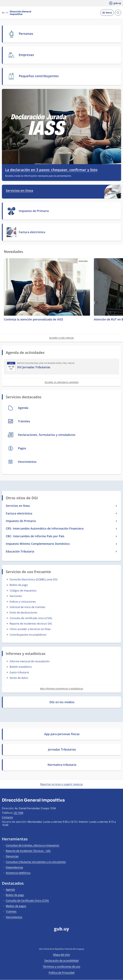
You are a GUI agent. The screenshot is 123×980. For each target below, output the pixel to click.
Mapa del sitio (62, 955)
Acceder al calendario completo (62, 382)
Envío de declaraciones (23, 613)
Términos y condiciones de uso (61, 967)
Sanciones (16, 596)
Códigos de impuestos (23, 591)
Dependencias (14, 867)
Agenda (10, 889)
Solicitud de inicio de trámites (27, 607)
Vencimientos (14, 917)
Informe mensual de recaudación (30, 661)
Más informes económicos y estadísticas (62, 689)
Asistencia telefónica (18, 873)
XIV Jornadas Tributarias (34, 367)
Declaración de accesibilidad (61, 961)
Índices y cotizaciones (23, 602)
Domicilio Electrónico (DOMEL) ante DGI (34, 579)
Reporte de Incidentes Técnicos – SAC (28, 851)
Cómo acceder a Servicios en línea (30, 629)
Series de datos (19, 678)
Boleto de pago (19, 585)
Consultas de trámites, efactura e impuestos (33, 845)
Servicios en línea (19, 191)
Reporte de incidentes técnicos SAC (31, 624)
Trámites (11, 911)
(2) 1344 (18, 813)
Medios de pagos (16, 906)
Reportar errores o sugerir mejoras (62, 784)
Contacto (7, 817)
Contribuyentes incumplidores (28, 635)
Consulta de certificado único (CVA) (31, 618)
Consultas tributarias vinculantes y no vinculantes (36, 862)
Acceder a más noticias (61, 338)
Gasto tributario (19, 672)
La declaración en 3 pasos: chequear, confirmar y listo (51, 170)
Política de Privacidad (62, 973)
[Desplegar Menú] (107, 13)
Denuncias (12, 856)
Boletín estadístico (21, 667)
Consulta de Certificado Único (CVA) (27, 901)
